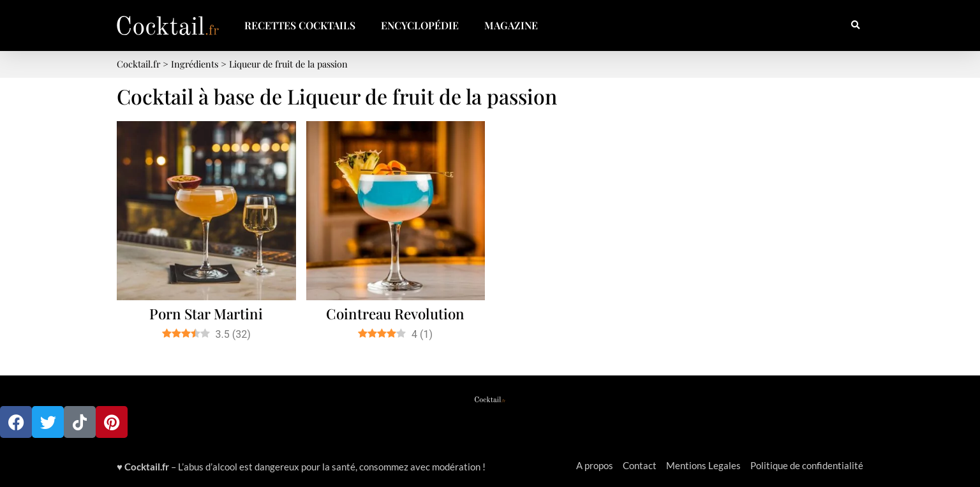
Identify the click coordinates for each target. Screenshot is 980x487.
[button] (855, 26)
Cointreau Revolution (395, 314)
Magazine (511, 25)
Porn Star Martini (206, 314)
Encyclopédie (420, 25)
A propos (595, 465)
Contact (640, 465)
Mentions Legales (703, 465)
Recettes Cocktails (300, 25)
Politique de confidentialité (807, 465)
